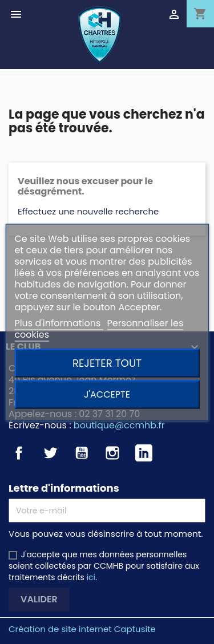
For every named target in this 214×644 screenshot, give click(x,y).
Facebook (19, 453)
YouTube (82, 453)
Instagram (112, 453)
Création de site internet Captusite (82, 629)
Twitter (50, 453)
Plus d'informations (58, 323)
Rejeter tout (107, 362)
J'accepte (107, 394)
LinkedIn (144, 453)
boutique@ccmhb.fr (119, 425)
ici (91, 577)
